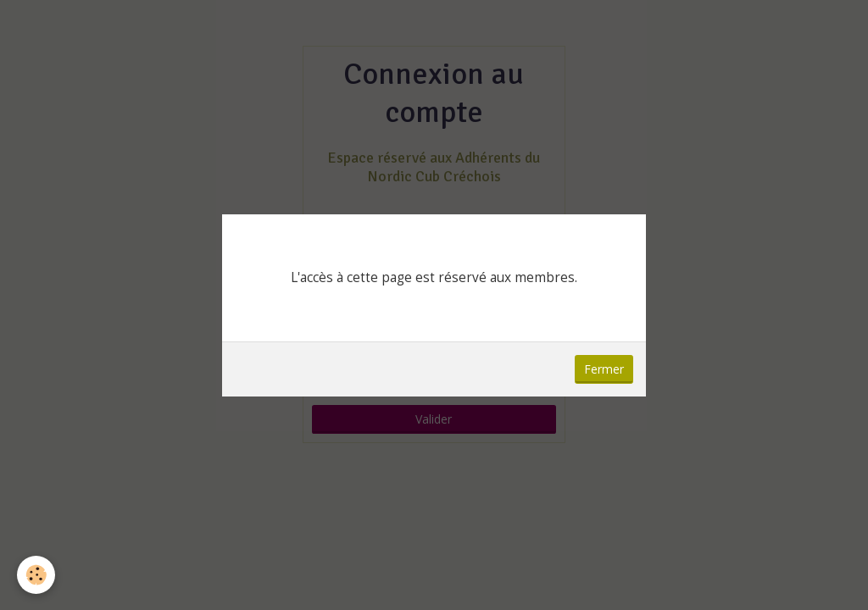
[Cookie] (36, 575)
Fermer (604, 369)
